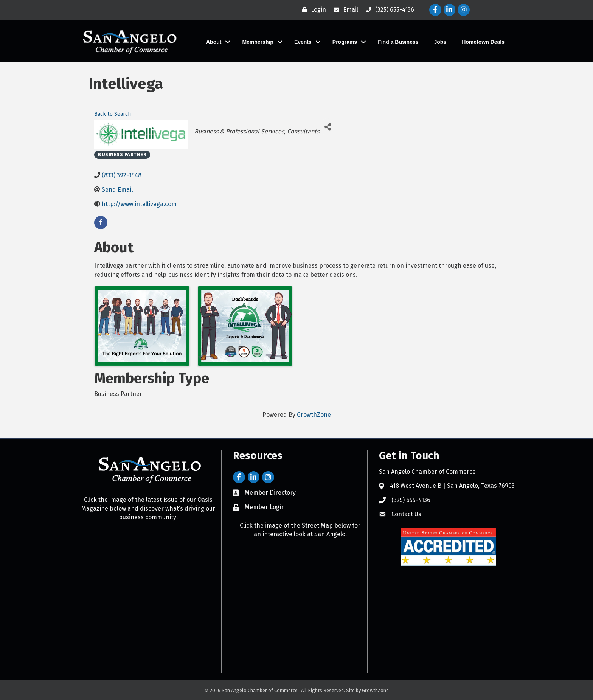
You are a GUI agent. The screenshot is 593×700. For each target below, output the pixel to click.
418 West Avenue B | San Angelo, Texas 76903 (452, 486)
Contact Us (406, 514)
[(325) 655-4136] (388, 10)
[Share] (328, 127)
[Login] (312, 10)
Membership (258, 42)
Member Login (265, 507)
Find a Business (398, 42)
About (214, 42)
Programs (345, 42)
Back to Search (113, 114)
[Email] (344, 10)
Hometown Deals (483, 42)
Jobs (440, 42)
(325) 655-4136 (411, 500)
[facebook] (101, 223)
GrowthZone (314, 415)
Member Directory (270, 493)
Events (303, 42)
